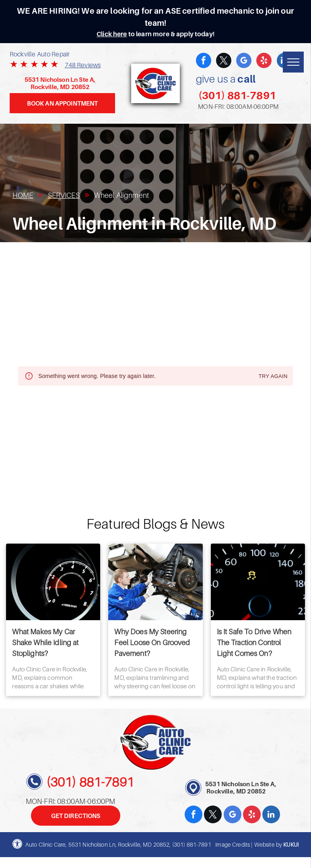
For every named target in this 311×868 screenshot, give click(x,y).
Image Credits (233, 844)
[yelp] (264, 61)
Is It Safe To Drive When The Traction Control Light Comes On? (254, 643)
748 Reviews (83, 65)
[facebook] (204, 61)
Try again (273, 377)
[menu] (293, 62)
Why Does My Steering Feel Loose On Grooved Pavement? (152, 643)
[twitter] (224, 61)
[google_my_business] (244, 61)
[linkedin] (271, 815)
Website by (268, 844)
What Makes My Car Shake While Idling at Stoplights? (45, 643)
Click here (112, 34)
